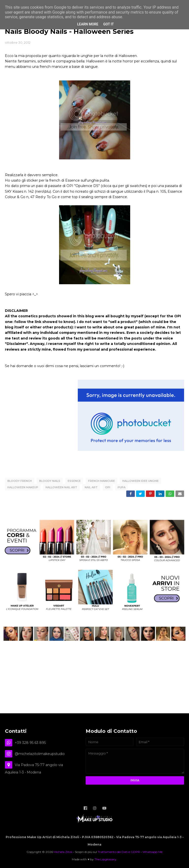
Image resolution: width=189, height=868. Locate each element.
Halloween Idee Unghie (141, 481)
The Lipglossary (105, 859)
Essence (74, 481)
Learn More (88, 24)
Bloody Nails (50, 481)
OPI (108, 487)
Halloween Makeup (23, 487)
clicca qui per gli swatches (124, 186)
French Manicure (102, 481)
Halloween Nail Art (61, 487)
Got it (108, 24)
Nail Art (91, 487)
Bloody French (20, 481)
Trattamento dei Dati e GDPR (119, 852)
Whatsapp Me (152, 852)
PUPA (122, 487)
